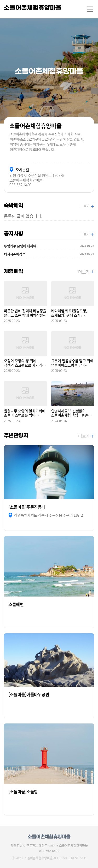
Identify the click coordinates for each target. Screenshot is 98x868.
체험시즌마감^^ (49, 254)
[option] (49, 71)
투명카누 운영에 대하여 (49, 246)
